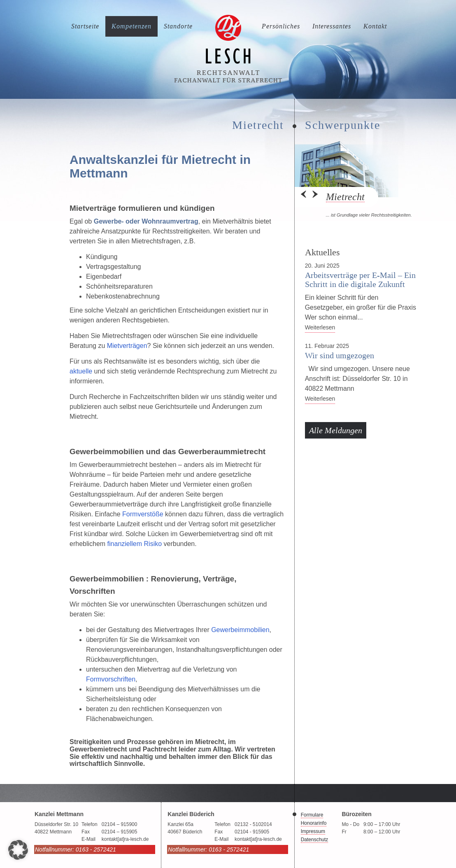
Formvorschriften (111, 679)
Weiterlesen (320, 327)
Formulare (312, 815)
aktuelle (81, 371)
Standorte (178, 26)
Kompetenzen (131, 26)
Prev (304, 197)
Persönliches (281, 26)
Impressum (313, 831)
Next (314, 197)
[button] (18, 850)
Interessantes (332, 26)
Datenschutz (315, 840)
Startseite (85, 26)
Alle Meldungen (336, 430)
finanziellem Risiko (135, 544)
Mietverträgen (127, 346)
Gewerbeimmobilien (240, 630)
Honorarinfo (314, 823)
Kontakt (375, 26)
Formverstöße (144, 514)
